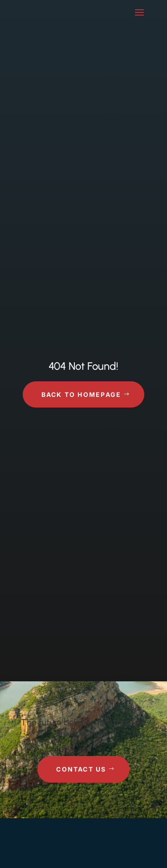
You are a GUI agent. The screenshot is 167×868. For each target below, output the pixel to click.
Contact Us (81, 769)
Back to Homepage (81, 394)
